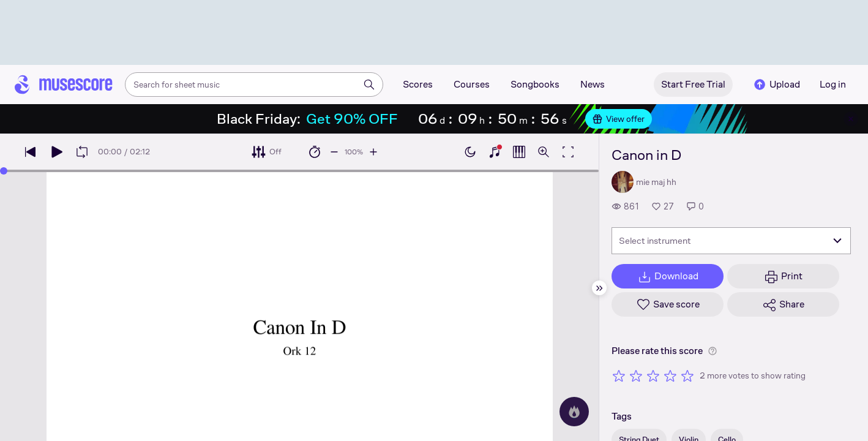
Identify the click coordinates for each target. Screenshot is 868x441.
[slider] (4, 171)
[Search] (369, 85)
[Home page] (64, 85)
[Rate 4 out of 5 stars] (670, 375)
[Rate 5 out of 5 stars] (687, 375)
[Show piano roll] (519, 152)
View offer (619, 119)
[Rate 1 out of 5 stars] (619, 375)
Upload (776, 85)
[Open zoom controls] (544, 152)
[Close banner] (851, 119)
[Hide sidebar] (599, 288)
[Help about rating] (713, 351)
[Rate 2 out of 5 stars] (636, 375)
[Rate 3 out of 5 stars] (653, 375)
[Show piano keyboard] (495, 152)
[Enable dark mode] (470, 152)
